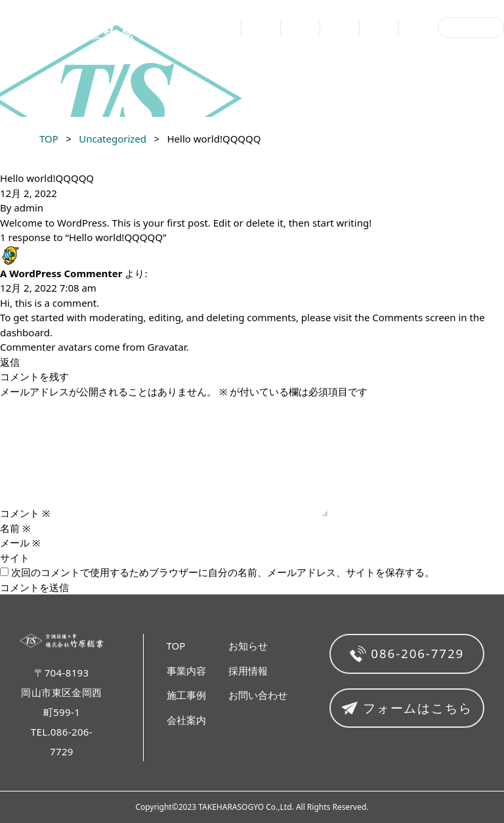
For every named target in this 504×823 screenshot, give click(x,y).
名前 (15, 528)
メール (20, 543)
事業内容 (261, 29)
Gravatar (167, 347)
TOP (228, 29)
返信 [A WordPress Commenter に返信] (10, 362)
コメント (25, 513)
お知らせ (379, 29)
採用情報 (418, 29)
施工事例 (300, 29)
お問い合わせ (471, 28)
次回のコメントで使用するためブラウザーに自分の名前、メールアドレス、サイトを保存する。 (223, 572)
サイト (15, 558)
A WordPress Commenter (61, 273)
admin (29, 208)
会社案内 (339, 29)
